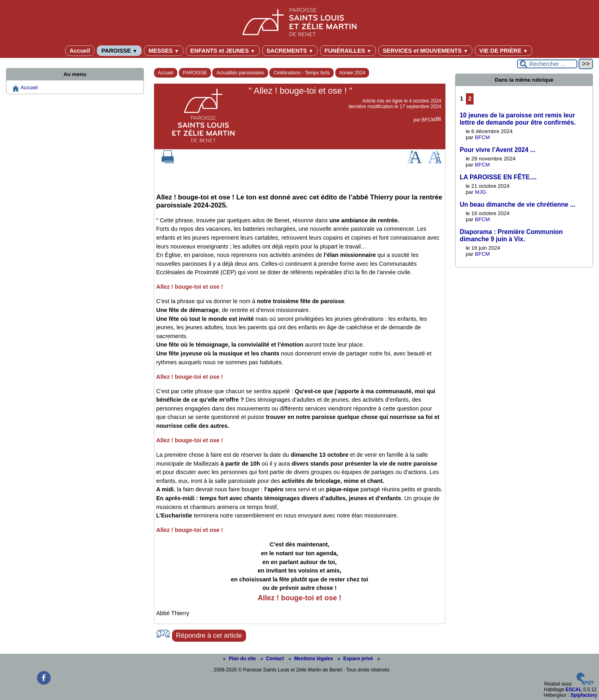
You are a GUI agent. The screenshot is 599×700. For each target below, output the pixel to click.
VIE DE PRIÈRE (504, 51)
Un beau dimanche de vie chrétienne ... (517, 204)
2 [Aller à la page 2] (470, 99)
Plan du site (240, 659)
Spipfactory (584, 695)
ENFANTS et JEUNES (223, 51)
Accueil (80, 51)
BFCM (429, 120)
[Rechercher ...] (547, 64)
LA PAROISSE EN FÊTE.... (498, 177)
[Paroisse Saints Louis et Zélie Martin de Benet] (299, 21)
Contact (273, 659)
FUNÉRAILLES (348, 51)
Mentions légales (312, 659)
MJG (480, 192)
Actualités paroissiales (240, 73)
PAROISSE (119, 51)
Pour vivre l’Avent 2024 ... (497, 150)
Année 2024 (352, 73)
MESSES (164, 51)
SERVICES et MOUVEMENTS (425, 51)
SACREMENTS (290, 51)
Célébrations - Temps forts (302, 73)
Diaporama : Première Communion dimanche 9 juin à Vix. (511, 235)
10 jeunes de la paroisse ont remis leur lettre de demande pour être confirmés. (518, 119)
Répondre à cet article (209, 635)
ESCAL (574, 690)
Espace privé (356, 659)
